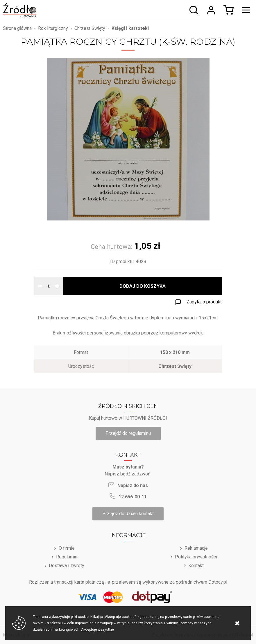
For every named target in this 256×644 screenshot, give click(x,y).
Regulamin (67, 557)
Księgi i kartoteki (130, 28)
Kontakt (196, 566)
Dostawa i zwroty (67, 566)
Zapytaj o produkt (204, 302)
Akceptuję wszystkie (97, 629)
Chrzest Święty (90, 28)
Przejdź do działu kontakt (128, 514)
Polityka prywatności (196, 557)
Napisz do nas (133, 485)
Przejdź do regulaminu (128, 433)
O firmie (67, 548)
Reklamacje (196, 548)
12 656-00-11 (133, 497)
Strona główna (17, 28)
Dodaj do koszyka (143, 286)
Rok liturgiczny (53, 28)
